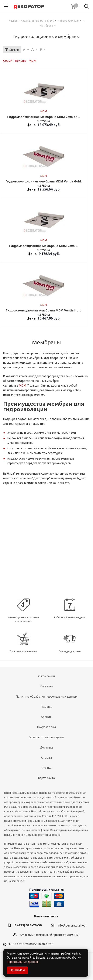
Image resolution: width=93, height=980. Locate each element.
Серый (8, 61)
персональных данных (23, 962)
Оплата (46, 758)
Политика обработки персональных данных (47, 697)
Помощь (47, 707)
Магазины (47, 686)
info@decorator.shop (72, 925)
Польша (21, 61)
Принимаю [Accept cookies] (17, 970)
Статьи (46, 768)
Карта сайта (46, 778)
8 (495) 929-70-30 (28, 925)
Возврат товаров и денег (47, 737)
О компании (46, 676)
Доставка (47, 747)
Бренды (47, 717)
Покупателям (46, 727)
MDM (32, 61)
